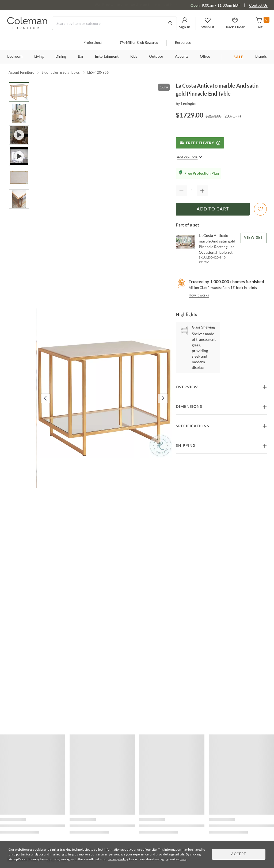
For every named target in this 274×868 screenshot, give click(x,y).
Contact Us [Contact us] (258, 5)
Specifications (193, 426)
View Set (254, 238)
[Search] (114, 23)
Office (205, 57)
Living (39, 57)
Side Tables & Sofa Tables (61, 72)
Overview (187, 387)
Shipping (186, 446)
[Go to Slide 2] (19, 114)
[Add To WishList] (260, 209)
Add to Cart (213, 209)
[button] (185, 23)
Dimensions (189, 407)
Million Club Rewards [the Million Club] (139, 43)
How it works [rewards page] (199, 295)
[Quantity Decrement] (181, 191)
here (183, 859)
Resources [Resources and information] (183, 43)
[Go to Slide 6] (19, 199)
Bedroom (15, 57)
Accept (239, 854)
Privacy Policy (118, 859)
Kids (134, 57)
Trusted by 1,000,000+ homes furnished (226, 281)
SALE (239, 57)
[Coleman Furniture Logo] (27, 28)
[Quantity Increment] (202, 191)
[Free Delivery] (200, 143)
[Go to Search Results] (170, 23)
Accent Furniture (21, 72)
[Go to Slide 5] (19, 178)
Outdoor (156, 57)
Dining (61, 57)
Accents (182, 57)
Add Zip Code (190, 157)
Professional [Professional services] (93, 43)
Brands (261, 57)
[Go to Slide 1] (19, 92)
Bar (81, 57)
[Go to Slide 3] (19, 135)
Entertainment (107, 57)
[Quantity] (192, 191)
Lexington (189, 103)
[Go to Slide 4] (19, 156)
